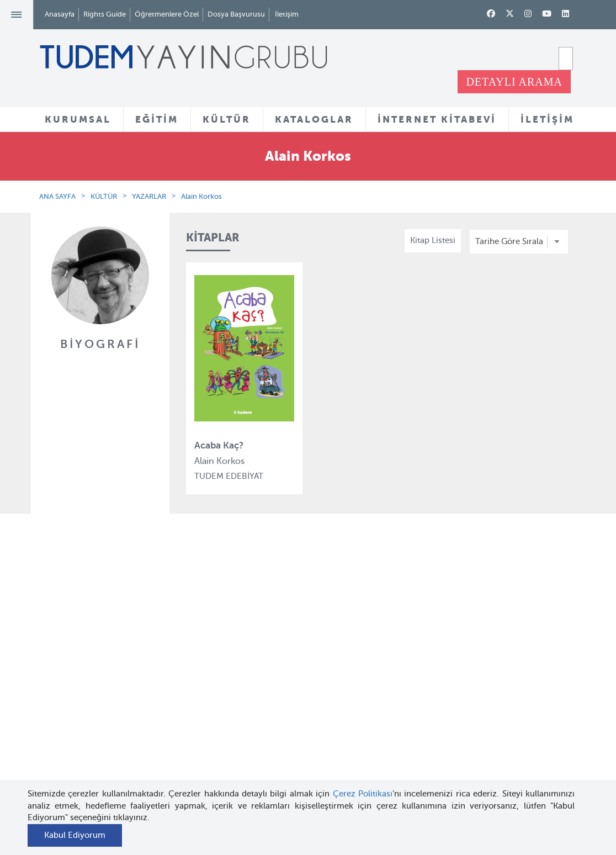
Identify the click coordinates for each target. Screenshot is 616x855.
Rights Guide (105, 14)
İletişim (287, 14)
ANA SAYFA (57, 196)
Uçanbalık (198, 717)
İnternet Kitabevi (395, 710)
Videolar (287, 762)
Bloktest (195, 656)
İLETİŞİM (547, 119)
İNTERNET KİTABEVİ (437, 119)
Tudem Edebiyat (210, 696)
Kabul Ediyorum (75, 835)
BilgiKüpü (198, 677)
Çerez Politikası (363, 794)
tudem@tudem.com (539, 717)
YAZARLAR (149, 196)
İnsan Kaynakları (118, 677)
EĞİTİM (157, 119)
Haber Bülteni (113, 696)
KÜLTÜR (227, 119)
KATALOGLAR (314, 119)
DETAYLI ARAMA (514, 82)
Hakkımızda (109, 636)
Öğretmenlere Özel (167, 14)
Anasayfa (60, 14)
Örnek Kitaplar (299, 709)
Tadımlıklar (293, 689)
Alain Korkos (201, 196)
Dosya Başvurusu (236, 14)
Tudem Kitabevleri (121, 656)
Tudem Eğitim (206, 636)
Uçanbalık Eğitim (212, 737)
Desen (191, 757)
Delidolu (195, 777)
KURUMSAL (78, 119)
